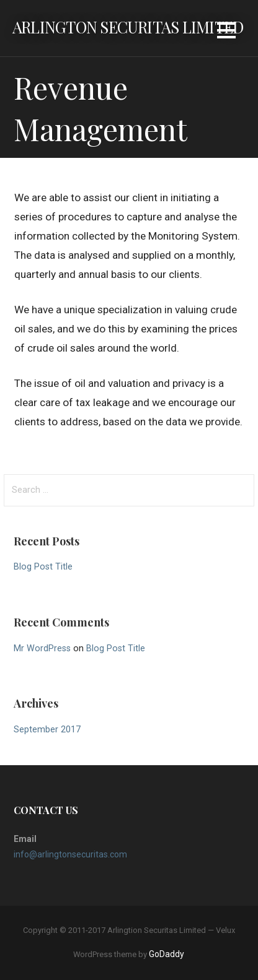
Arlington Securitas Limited (128, 27)
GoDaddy (167, 954)
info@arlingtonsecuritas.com (70, 854)
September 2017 (47, 730)
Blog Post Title (43, 567)
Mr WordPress (42, 648)
